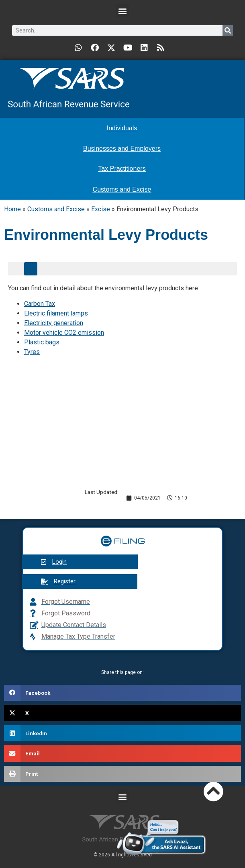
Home (12, 209)
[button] (123, 11)
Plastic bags (42, 342)
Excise (101, 209)
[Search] (228, 30)
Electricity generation (54, 323)
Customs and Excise (56, 209)
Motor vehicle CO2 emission (64, 333)
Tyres (32, 352)
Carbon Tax (40, 304)
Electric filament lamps (56, 313)
